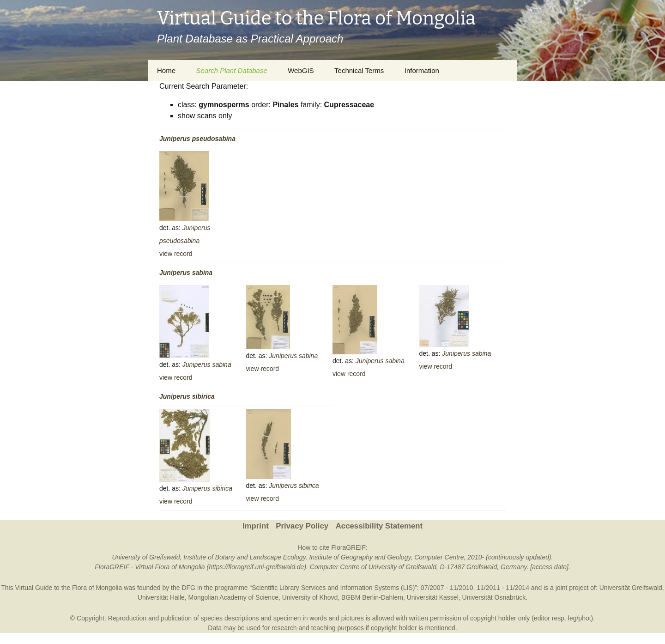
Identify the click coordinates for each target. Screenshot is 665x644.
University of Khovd (310, 597)
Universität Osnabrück (494, 597)
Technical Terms (359, 70)
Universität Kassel (433, 597)
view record (176, 254)
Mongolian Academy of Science (233, 597)
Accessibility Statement (379, 526)
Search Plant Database (231, 70)
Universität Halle (161, 597)
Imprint (256, 526)
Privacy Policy (302, 526)
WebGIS (301, 70)
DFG (188, 588)
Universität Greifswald (631, 588)
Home (166, 70)
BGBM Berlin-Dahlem (372, 597)
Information (422, 70)
